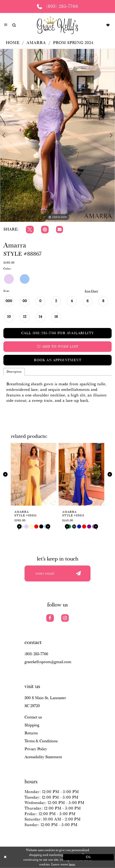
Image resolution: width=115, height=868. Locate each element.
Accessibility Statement (43, 757)
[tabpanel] (57, 135)
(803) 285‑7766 (36, 654)
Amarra (36, 43)
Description (14, 372)
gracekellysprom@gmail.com (48, 662)
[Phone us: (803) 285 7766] (57, 6)
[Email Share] (59, 229)
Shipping (32, 725)
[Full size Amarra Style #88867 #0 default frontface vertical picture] (57, 135)
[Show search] (14, 25)
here (72, 864)
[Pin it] (45, 230)
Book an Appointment (58, 360)
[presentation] (34, 474)
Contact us (33, 717)
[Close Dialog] (27, 857)
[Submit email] (79, 573)
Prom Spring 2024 (73, 43)
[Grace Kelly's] (58, 25)
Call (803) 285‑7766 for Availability (58, 333)
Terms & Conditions (41, 741)
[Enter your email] (57, 573)
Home (13, 43)
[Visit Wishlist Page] (108, 25)
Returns (31, 733)
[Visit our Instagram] (65, 618)
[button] (6, 25)
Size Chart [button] (91, 291)
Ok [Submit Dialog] (88, 857)
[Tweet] (30, 230)
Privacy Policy (36, 749)
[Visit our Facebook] (50, 618)
